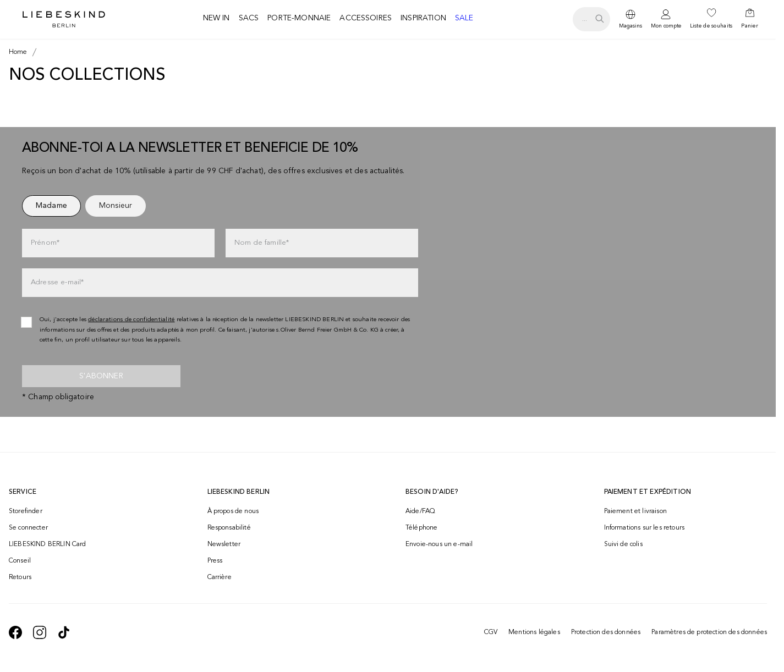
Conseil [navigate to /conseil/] (20, 561)
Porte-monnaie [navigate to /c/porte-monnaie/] (299, 18)
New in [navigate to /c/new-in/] (216, 18)
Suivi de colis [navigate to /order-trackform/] (623, 544)
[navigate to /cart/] (750, 19)
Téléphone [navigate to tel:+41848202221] (421, 528)
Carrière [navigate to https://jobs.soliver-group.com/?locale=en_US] (220, 577)
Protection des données (606, 632)
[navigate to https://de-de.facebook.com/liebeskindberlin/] (15, 632)
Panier (750, 26)
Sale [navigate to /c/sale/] (464, 18)
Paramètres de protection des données (709, 632)
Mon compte (666, 26)
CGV (491, 632)
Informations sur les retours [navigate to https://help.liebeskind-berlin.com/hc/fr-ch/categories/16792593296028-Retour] (644, 528)
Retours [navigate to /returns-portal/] (20, 577)
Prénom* (45, 243)
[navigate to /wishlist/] (711, 19)
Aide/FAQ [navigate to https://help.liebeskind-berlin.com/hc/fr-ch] (420, 511)
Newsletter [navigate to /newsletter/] (224, 544)
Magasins (631, 26)
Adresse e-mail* (57, 282)
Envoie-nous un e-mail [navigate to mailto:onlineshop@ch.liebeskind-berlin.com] (439, 544)
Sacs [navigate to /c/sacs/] (249, 18)
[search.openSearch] (591, 19)
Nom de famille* (262, 243)
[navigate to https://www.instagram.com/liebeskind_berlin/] (40, 632)
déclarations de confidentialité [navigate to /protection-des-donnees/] (131, 320)
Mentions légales (534, 632)
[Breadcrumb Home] (18, 52)
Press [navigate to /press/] (215, 561)
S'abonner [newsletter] (101, 376)
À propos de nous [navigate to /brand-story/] (233, 511)
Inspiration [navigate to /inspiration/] (423, 18)
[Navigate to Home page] (64, 19)
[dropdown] (631, 19)
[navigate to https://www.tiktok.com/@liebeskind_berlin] (64, 632)
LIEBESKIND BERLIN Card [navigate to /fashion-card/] (48, 544)
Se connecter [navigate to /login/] (28, 528)
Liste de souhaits (711, 26)
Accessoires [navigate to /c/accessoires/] (366, 18)
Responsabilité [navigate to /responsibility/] (229, 528)
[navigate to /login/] (666, 20)
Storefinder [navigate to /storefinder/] (26, 511)
